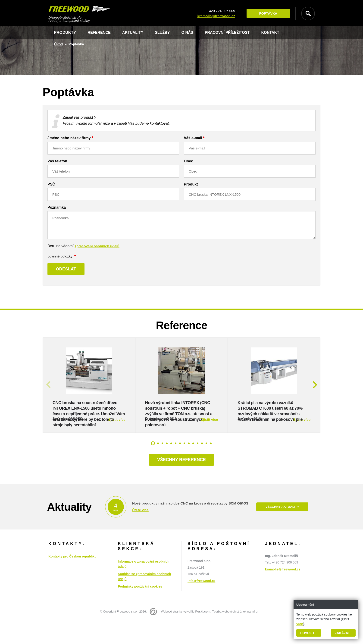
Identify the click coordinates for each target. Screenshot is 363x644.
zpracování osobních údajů (97, 246)
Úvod (59, 44)
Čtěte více (140, 534)
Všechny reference (181, 483)
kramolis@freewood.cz (215, 16)
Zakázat (342, 633)
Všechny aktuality (282, 531)
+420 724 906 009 (220, 11)
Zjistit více (117, 443)
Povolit (307, 633)
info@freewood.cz (201, 605)
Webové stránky (172, 635)
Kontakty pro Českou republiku (72, 580)
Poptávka (267, 14)
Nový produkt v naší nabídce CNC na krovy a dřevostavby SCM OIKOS (190, 527)
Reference (100, 33)
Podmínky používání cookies (140, 610)
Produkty (65, 33)
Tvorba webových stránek (229, 635)
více (300, 624)
